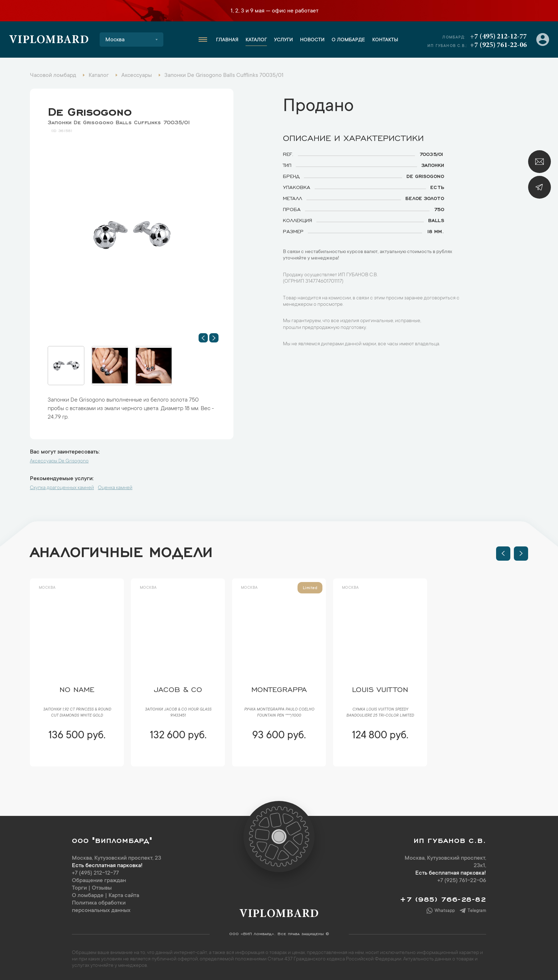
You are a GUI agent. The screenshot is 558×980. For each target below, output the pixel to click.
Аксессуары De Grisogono (59, 461)
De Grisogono (90, 110)
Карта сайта (124, 896)
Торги (79, 888)
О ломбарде (348, 40)
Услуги (283, 40)
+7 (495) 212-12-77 (498, 37)
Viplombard (49, 41)
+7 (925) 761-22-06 (498, 45)
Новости (312, 40)
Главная (227, 40)
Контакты (385, 40)
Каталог (256, 40)
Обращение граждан (99, 881)
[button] (203, 338)
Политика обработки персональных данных (101, 907)
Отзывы (102, 888)
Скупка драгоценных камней (62, 488)
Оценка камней (115, 488)
